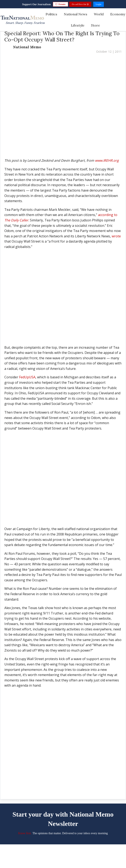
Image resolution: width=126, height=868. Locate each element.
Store (95, 25)
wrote (116, 236)
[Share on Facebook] (67, 787)
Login (99, 4)
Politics (51, 14)
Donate (60, 4)
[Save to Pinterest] (52, 787)
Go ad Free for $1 (80, 4)
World (99, 14)
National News (76, 14)
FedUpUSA (27, 377)
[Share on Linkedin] (74, 787)
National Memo (27, 47)
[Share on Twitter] (59, 787)
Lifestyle (78, 25)
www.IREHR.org (107, 160)
